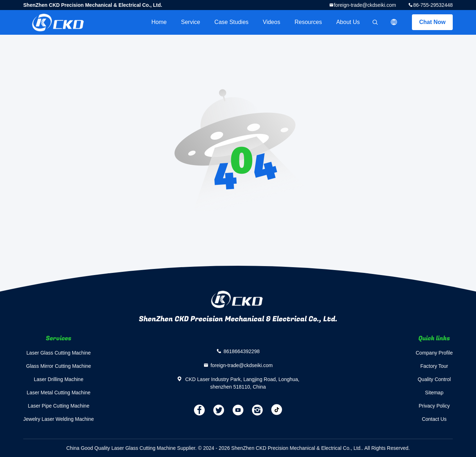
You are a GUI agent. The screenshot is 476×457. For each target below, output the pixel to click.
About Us (348, 22)
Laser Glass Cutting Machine (59, 353)
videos (271, 22)
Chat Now (432, 22)
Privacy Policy (434, 406)
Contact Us (434, 419)
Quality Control (434, 379)
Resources (308, 22)
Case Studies (231, 22)
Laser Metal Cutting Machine (59, 393)
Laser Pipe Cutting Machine (59, 406)
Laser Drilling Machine (59, 379)
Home (159, 22)
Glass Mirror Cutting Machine (59, 366)
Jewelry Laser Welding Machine (59, 419)
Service (191, 22)
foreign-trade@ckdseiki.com (365, 5)
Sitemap (434, 393)
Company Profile (434, 353)
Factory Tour (434, 366)
